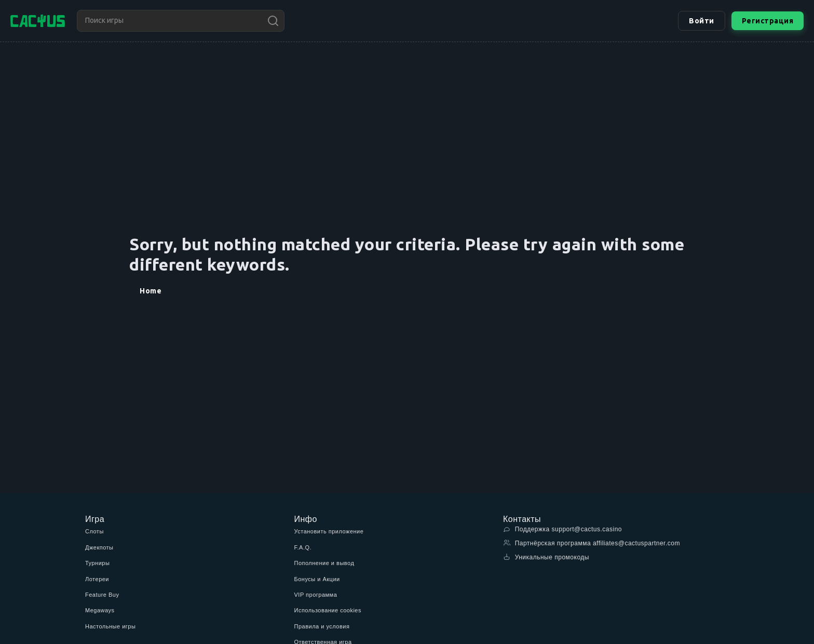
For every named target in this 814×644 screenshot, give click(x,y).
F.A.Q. (303, 547)
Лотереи (97, 579)
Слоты (94, 531)
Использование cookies (328, 610)
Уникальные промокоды (546, 557)
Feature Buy (102, 595)
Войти (702, 21)
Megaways (100, 610)
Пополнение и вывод (324, 563)
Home (151, 291)
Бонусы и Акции (317, 579)
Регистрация (768, 21)
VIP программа (316, 595)
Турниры (97, 563)
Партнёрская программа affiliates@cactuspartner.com (592, 543)
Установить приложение (329, 531)
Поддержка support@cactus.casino (562, 529)
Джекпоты (99, 547)
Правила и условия (322, 626)
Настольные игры (110, 626)
